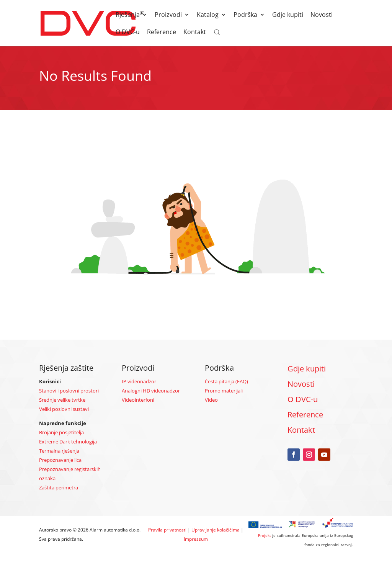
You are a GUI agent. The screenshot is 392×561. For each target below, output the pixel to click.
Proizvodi (168, 15)
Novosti (322, 15)
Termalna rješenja (59, 451)
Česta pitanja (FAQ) (226, 381)
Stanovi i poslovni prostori (69, 391)
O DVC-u (128, 33)
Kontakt (195, 33)
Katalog (208, 15)
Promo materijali (224, 391)
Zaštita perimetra (59, 487)
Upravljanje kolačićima (216, 530)
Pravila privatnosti (167, 530)
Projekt (265, 535)
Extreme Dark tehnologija (68, 442)
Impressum (196, 539)
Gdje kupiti (288, 15)
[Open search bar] (217, 32)
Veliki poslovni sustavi (64, 409)
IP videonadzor (139, 381)
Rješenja (128, 15)
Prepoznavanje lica (60, 460)
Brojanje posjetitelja (61, 432)
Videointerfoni (138, 400)
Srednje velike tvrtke (62, 400)
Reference (162, 33)
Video (211, 400)
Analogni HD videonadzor (151, 391)
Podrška (245, 15)
